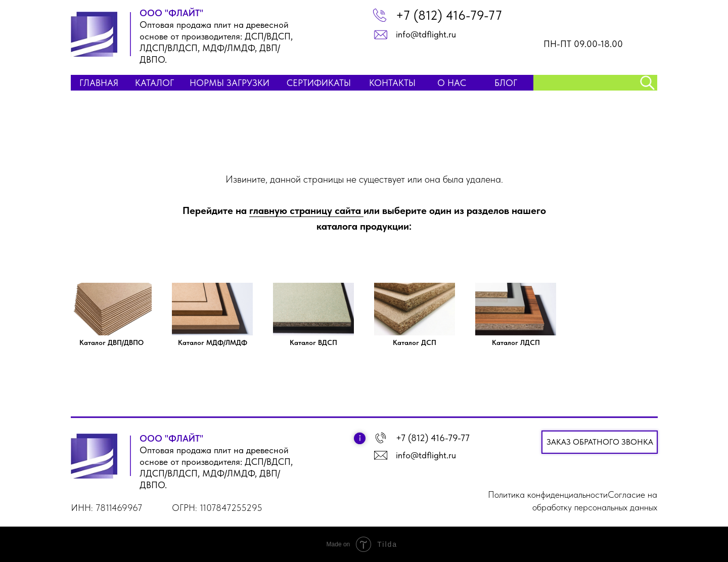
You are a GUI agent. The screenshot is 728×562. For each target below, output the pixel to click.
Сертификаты (319, 83)
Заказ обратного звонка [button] (600, 442)
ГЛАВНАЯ (99, 83)
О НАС (452, 83)
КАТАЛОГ (154, 83)
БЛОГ (506, 83)
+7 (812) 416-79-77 (449, 15)
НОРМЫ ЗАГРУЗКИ (230, 83)
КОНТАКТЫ (392, 83)
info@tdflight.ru (426, 34)
